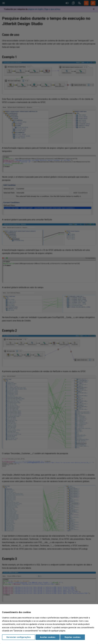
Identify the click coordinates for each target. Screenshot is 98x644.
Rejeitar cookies (73, 637)
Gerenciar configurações (19, 637)
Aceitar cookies (48, 637)
